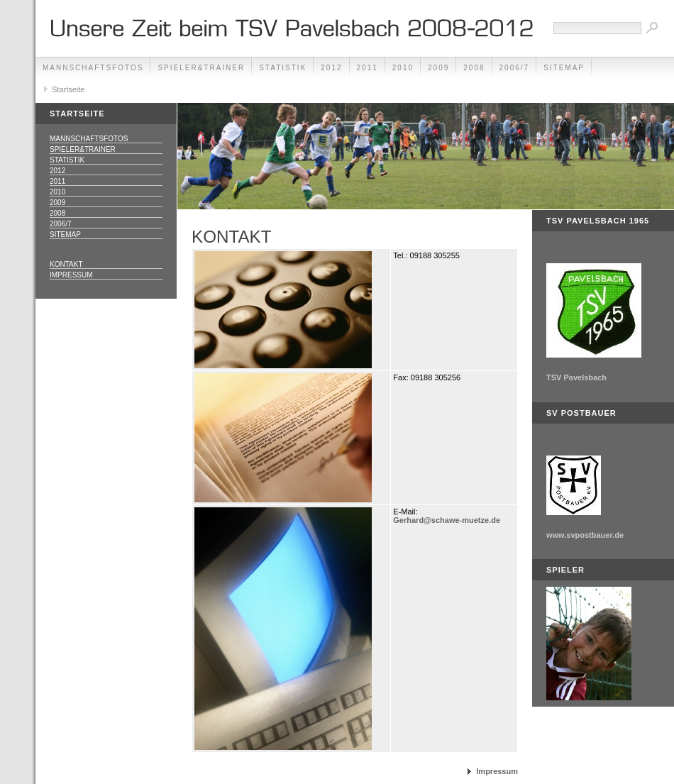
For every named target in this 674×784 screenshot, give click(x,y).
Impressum (71, 275)
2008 (474, 68)
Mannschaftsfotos (93, 68)
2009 (438, 68)
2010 (403, 68)
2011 (368, 68)
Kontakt (66, 264)
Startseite (68, 89)
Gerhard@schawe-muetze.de (447, 520)
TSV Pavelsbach (576, 377)
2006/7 (515, 68)
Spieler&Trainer (201, 68)
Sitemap (564, 68)
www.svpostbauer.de (585, 535)
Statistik (283, 68)
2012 (331, 68)
